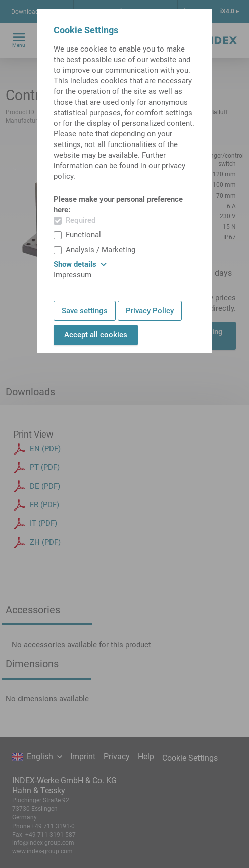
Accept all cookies (96, 335)
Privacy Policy (150, 311)
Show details (80, 264)
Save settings (85, 311)
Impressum (72, 275)
